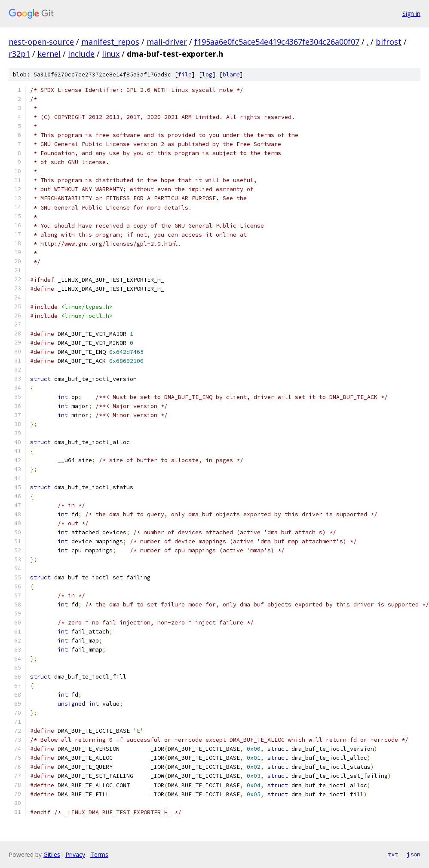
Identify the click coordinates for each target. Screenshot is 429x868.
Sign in (411, 14)
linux (111, 54)
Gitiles (52, 854)
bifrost (389, 42)
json (414, 854)
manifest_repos (110, 42)
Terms (99, 854)
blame (231, 75)
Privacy (75, 854)
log (207, 75)
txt (393, 854)
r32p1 (19, 54)
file (185, 75)
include (81, 54)
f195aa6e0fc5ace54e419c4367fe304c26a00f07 (277, 42)
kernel (49, 54)
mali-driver (167, 42)
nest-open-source (41, 42)
